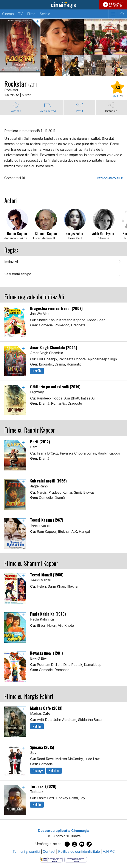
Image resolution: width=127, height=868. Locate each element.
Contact (49, 851)
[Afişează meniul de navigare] (113, 14)
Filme (31, 14)
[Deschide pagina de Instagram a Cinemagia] (74, 844)
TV (20, 14)
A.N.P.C (109, 851)
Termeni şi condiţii (26, 851)
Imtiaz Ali (11, 262)
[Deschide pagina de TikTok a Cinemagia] (89, 844)
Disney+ (38, 771)
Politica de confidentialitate (79, 851)
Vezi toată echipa (18, 274)
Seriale (45, 14)
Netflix (37, 371)
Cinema (8, 14)
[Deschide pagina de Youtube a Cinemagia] (82, 844)
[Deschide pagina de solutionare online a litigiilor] (76, 859)
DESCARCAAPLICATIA (116, 5)
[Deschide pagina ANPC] (51, 859)
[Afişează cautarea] (122, 14)
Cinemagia (63, 5)
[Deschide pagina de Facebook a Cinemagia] (67, 844)
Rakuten (54, 771)
